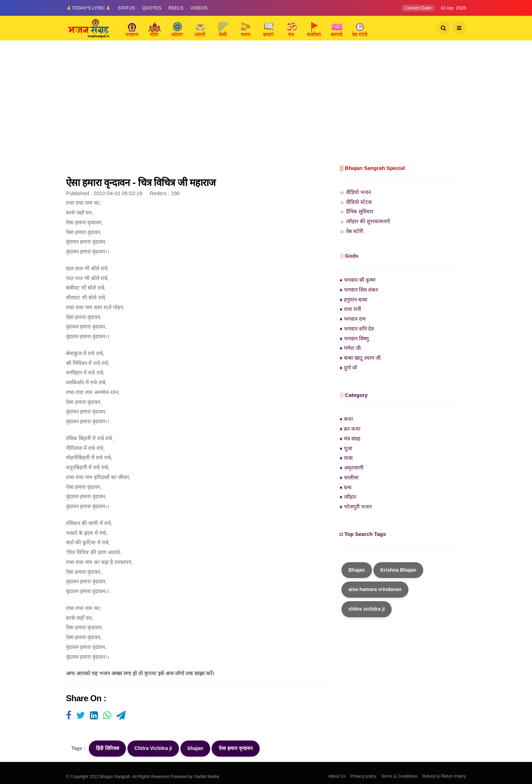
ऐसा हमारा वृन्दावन (236, 748)
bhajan (195, 748)
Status (127, 8)
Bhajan (357, 570)
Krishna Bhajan (398, 570)
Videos (199, 8)
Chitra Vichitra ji (153, 748)
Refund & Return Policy (444, 776)
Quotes (152, 8)
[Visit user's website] (69, 716)
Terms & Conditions (399, 776)
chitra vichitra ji (367, 609)
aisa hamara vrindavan (375, 589)
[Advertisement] (266, 111)
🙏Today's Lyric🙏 (88, 8)
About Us (337, 776)
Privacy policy (363, 776)
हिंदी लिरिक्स (107, 748)
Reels (176, 8)
